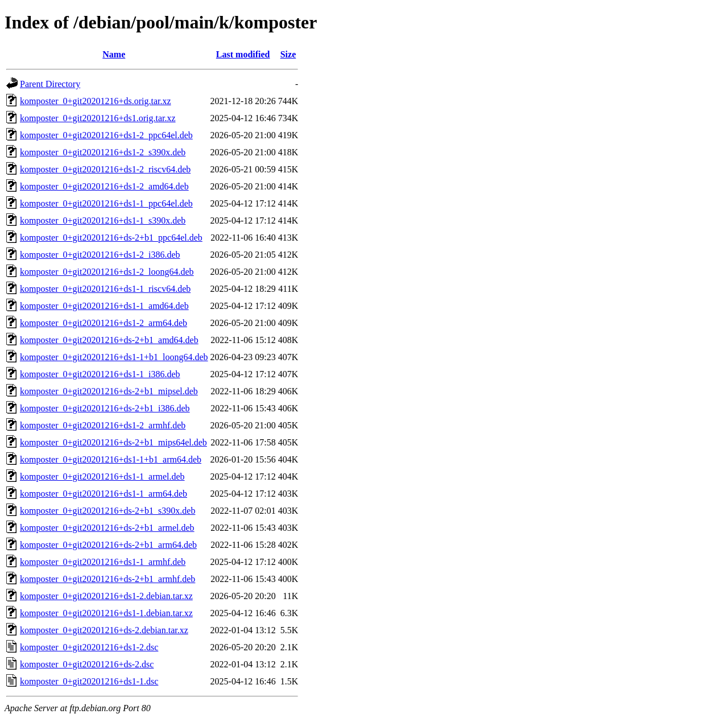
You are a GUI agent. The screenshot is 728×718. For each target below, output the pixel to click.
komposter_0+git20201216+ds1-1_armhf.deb (103, 562)
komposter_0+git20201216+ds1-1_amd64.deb (104, 306)
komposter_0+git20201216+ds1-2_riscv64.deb (105, 169)
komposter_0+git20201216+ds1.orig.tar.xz (98, 118)
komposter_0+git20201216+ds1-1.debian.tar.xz (106, 613)
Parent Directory (50, 84)
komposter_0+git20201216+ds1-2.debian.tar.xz (106, 596)
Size (288, 54)
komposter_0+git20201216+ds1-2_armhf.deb (103, 425)
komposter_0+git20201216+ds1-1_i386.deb (100, 374)
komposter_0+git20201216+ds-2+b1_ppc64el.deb (111, 238)
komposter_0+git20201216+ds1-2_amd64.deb (104, 186)
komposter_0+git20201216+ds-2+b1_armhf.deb (107, 579)
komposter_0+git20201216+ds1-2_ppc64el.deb (106, 135)
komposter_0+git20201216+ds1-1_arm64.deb (104, 494)
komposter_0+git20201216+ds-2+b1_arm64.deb (108, 545)
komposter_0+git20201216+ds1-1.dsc (89, 681)
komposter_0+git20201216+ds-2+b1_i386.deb (105, 408)
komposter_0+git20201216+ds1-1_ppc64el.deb (106, 203)
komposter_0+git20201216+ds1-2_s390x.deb (103, 152)
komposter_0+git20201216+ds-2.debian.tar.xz (104, 630)
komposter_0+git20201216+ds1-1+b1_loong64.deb (114, 357)
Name (114, 54)
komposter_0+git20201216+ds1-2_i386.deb (100, 255)
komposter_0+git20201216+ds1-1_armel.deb (102, 476)
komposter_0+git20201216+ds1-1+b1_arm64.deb (111, 459)
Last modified (243, 54)
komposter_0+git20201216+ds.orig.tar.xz (96, 101)
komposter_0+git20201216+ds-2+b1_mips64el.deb (113, 442)
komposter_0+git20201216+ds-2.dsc (87, 664)
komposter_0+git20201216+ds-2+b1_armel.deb (107, 528)
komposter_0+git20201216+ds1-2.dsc (89, 647)
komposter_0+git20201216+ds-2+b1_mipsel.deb (109, 391)
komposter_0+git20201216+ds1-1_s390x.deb (103, 220)
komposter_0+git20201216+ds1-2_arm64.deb (104, 323)
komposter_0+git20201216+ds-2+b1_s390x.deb (107, 511)
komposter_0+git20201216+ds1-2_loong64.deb (107, 272)
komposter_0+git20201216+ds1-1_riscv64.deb (105, 289)
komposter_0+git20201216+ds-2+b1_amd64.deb (109, 340)
